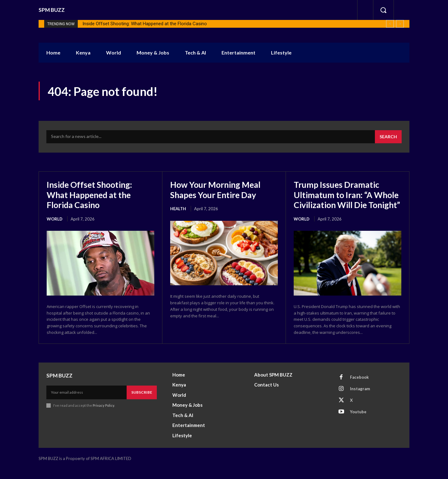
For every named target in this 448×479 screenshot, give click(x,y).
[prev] (390, 24)
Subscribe (142, 402)
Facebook (359, 387)
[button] (383, 10)
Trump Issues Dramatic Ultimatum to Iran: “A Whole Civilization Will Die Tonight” (347, 199)
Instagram (360, 398)
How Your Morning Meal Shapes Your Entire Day (218, 189)
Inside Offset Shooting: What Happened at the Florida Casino (145, 24)
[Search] (388, 137)
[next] (400, 24)
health (178, 208)
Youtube (358, 421)
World (55, 219)
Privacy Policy (103, 415)
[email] (86, 402)
